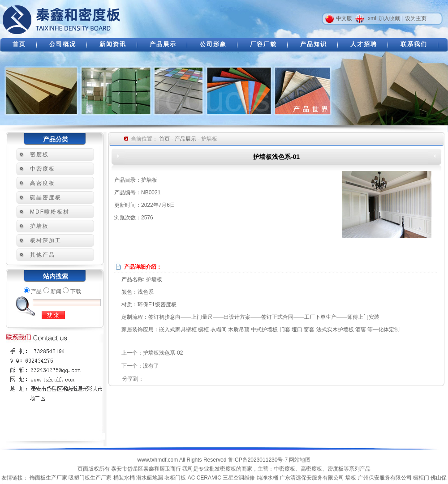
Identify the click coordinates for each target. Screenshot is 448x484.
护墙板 (39, 226)
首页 (19, 44)
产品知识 (314, 44)
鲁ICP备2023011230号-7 (258, 460)
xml (372, 18)
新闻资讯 (113, 44)
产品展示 (163, 44)
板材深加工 (46, 240)
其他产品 (43, 255)
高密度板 (43, 183)
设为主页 (416, 18)
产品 (36, 291)
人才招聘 (364, 44)
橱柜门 (421, 478)
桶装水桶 (124, 478)
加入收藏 (389, 18)
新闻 (56, 291)
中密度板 (43, 169)
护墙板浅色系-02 (163, 353)
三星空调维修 (239, 478)
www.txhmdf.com (158, 460)
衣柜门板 (175, 478)
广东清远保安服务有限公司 (312, 478)
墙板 (351, 478)
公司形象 (213, 44)
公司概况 (63, 44)
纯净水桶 (267, 478)
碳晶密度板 (46, 197)
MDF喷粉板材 (50, 212)
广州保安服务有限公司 (385, 478)
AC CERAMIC (205, 478)
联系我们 (414, 44)
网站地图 (300, 460)
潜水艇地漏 (150, 478)
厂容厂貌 (263, 44)
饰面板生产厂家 (48, 478)
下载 (76, 291)
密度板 (39, 154)
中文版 (344, 18)
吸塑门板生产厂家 (90, 478)
